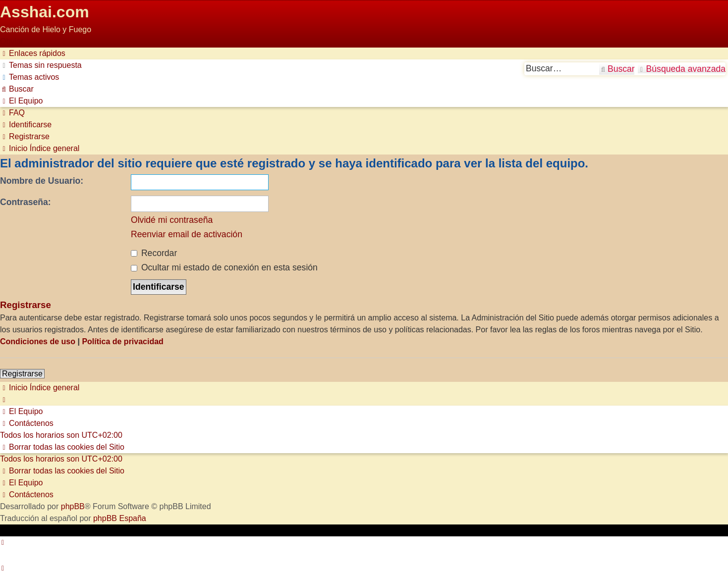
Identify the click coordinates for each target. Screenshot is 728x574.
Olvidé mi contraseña (172, 220)
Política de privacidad (123, 341)
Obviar (12, 41)
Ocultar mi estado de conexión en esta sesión (224, 267)
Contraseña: (26, 202)
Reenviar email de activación (187, 234)
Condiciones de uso (38, 341)
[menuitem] (41, 65)
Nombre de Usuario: (42, 181)
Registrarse (22, 374)
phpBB (73, 506)
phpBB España (120, 518)
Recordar (154, 253)
